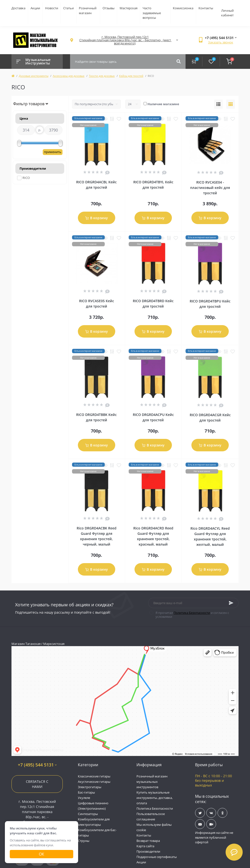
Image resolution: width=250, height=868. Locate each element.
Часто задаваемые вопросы (152, 13)
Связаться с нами (37, 784)
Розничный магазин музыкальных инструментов (152, 782)
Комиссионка (183, 8)
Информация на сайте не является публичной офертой (214, 837)
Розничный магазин (88, 10)
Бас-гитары (86, 792)
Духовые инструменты (34, 76)
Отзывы (109, 8)
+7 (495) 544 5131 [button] (37, 765)
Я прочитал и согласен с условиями (192, 615)
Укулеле (84, 798)
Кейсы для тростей (131, 76)
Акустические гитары (94, 782)
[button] (125, 40)
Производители (148, 851)
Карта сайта (145, 846)
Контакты (206, 8)
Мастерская (129, 8)
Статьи (68, 8)
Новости (52, 8)
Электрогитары (90, 787)
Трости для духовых (102, 76)
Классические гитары (94, 776)
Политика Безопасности (192, 613)
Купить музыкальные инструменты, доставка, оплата (155, 798)
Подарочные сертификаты (157, 857)
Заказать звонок (221, 42)
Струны (84, 841)
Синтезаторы (88, 814)
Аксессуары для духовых (69, 76)
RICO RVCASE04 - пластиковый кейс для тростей (210, 188)
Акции (35, 8)
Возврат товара (148, 841)
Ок (42, 854)
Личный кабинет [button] (227, 13)
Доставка (18, 8)
